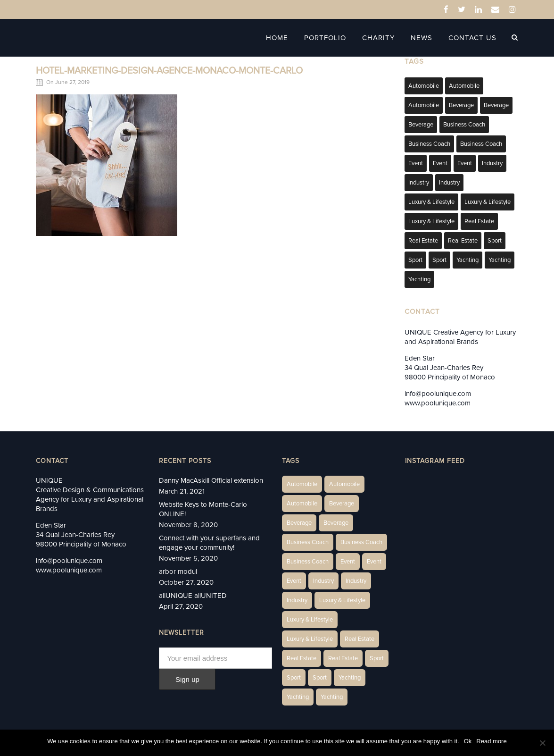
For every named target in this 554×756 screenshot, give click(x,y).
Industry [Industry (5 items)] (449, 183)
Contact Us (472, 38)
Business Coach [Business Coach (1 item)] (464, 125)
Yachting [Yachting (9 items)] (419, 279)
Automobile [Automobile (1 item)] (424, 86)
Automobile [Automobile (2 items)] (464, 86)
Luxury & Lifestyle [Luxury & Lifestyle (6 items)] (431, 202)
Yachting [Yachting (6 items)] (467, 260)
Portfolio (325, 38)
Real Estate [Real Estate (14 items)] (479, 221)
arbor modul (178, 571)
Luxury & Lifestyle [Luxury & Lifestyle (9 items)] (431, 221)
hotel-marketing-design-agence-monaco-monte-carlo (169, 71)
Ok (468, 741)
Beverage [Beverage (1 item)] (461, 105)
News (422, 38)
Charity (378, 38)
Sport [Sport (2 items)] (495, 241)
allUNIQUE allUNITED (193, 596)
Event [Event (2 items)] (416, 163)
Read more (491, 741)
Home (277, 38)
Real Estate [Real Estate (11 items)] (463, 241)
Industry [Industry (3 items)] (492, 163)
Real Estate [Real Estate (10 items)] (423, 241)
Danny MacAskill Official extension (211, 480)
